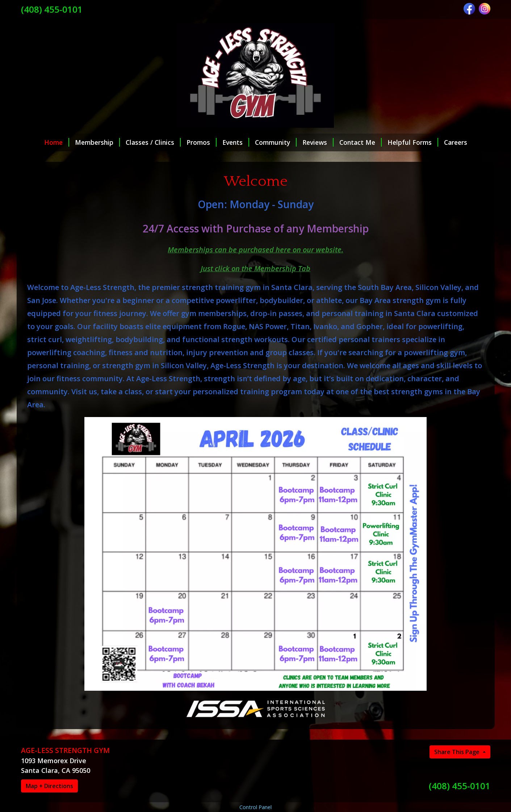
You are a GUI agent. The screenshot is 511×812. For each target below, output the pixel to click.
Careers (456, 142)
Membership (97, 142)
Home (57, 142)
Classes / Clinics (153, 142)
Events (236, 142)
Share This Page (458, 752)
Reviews (318, 142)
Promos (202, 142)
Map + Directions (49, 786)
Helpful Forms (413, 142)
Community (276, 142)
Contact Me (361, 142)
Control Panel (255, 807)
